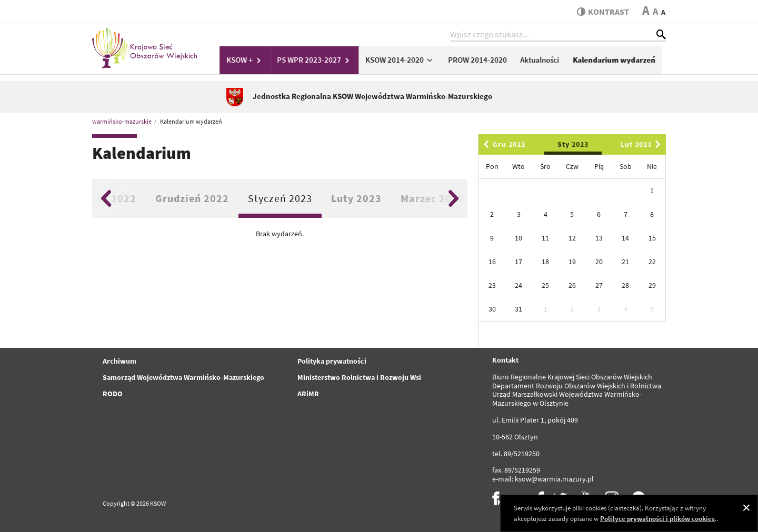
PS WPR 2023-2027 (320, 61)
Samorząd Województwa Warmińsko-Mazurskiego (183, 377)
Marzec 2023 (432, 198)
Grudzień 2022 (192, 198)
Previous (106, 198)
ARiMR (308, 394)
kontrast (602, 12)
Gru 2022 (503, 144)
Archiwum (119, 361)
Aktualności (544, 61)
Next (453, 198)
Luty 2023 (356, 198)
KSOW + (251, 61)
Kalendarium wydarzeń (618, 61)
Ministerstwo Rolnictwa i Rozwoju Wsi (359, 377)
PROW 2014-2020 (482, 61)
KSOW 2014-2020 (405, 61)
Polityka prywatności (332, 361)
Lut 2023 (642, 144)
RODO (113, 394)
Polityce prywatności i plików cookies (657, 519)
